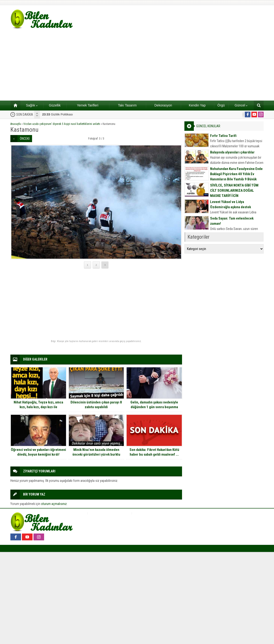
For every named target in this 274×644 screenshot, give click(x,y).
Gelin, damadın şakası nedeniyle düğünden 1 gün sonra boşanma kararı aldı (154, 407)
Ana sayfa (14, 105)
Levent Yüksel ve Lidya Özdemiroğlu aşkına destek (230, 204)
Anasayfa (16, 124)
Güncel (241, 105)
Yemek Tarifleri (88, 105)
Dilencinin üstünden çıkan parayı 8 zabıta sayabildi (96, 405)
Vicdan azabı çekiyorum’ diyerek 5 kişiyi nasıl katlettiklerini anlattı (62, 124)
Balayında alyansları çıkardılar (232, 152)
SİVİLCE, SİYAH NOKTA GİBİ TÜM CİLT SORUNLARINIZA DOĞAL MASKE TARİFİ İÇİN (234, 191)
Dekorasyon (163, 105)
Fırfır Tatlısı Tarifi (223, 136)
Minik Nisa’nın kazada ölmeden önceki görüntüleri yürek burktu (96, 452)
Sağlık (32, 105)
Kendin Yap (197, 105)
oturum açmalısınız (54, 504)
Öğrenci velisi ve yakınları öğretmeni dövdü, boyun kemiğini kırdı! (38, 452)
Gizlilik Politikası (58, 114)
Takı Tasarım (127, 105)
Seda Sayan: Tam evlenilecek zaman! (232, 221)
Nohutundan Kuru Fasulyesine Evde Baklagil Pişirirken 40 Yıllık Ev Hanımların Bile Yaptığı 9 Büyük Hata (236, 177)
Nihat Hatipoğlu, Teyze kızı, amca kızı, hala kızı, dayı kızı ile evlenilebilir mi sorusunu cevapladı (38, 407)
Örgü (221, 105)
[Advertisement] (137, 65)
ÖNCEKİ (25, 139)
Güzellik (55, 105)
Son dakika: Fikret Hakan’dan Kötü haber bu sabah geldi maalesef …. (154, 452)
